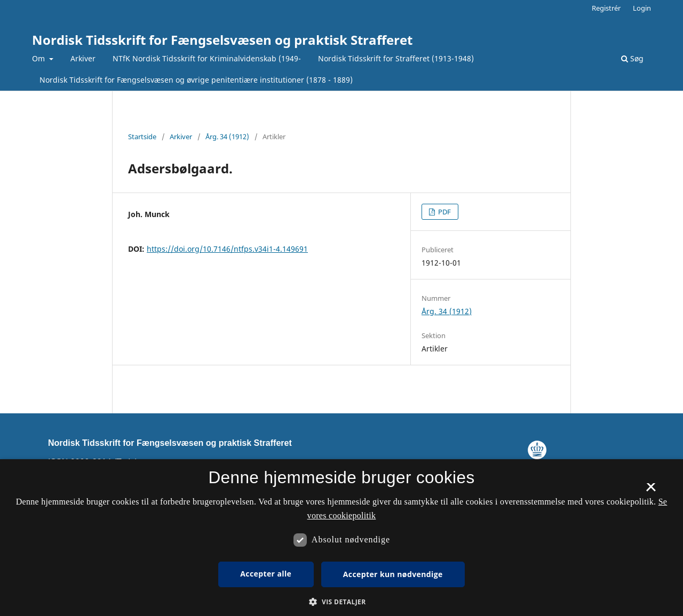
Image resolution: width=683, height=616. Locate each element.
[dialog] (341, 538)
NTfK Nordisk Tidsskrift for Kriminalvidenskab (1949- (207, 58)
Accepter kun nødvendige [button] (393, 574)
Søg (632, 58)
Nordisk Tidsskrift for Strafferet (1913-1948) (396, 58)
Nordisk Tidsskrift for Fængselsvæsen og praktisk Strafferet (222, 40)
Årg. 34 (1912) (227, 137)
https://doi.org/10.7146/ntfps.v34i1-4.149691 (227, 249)
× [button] (651, 491)
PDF (444, 212)
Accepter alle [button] (266, 574)
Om (39, 58)
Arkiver (83, 58)
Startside (142, 137)
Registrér (606, 8)
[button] (341, 602)
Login (642, 8)
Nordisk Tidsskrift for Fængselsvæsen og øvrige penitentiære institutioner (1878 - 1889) (196, 80)
